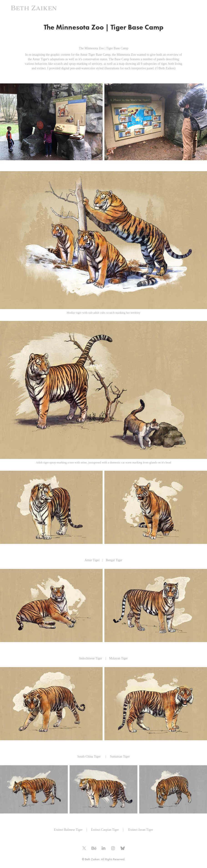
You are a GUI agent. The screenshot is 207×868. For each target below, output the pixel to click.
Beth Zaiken (34, 8)
